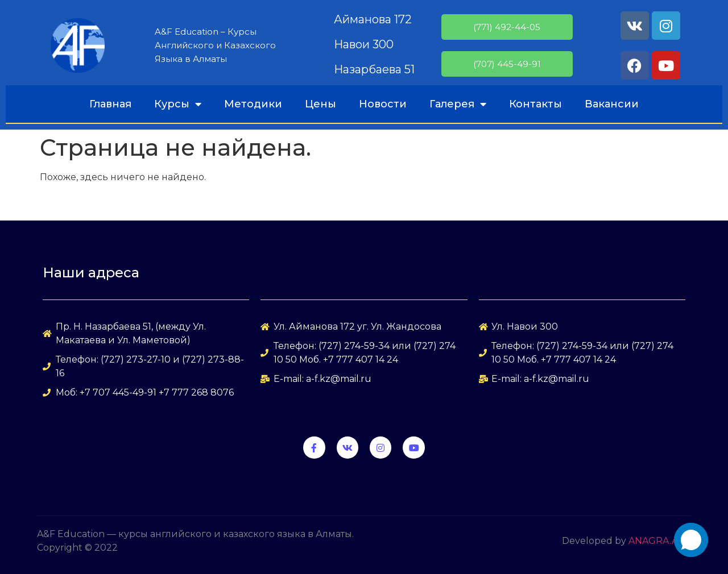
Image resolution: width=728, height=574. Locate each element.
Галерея (458, 104)
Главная (110, 104)
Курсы (178, 104)
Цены (320, 104)
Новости (383, 104)
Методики (253, 104)
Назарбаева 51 (374, 69)
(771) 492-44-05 (507, 27)
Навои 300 (364, 44)
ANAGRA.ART (660, 541)
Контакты (535, 104)
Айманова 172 (373, 19)
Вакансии (612, 104)
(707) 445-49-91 (507, 64)
